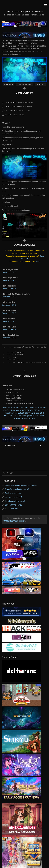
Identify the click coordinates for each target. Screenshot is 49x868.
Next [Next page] (42, 446)
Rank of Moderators (13, 493)
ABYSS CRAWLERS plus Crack (16, 407)
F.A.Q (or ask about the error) (17, 489)
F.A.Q (38, 261)
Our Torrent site (11, 509)
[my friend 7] (22, 647)
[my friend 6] (22, 637)
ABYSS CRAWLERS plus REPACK (24, 416)
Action (34, 15)
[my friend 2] (22, 621)
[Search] (24, 473)
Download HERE (9, 272)
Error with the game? (14, 505)
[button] (46, 5)
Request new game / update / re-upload (21, 485)
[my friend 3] (22, 628)
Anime (41, 15)
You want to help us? (14, 497)
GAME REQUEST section (14, 521)
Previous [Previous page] (9, 446)
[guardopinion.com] (22, 611)
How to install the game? (15, 501)
